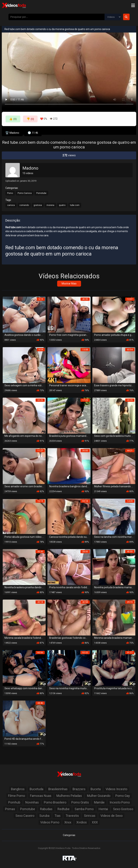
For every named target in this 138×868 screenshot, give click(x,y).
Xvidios (82, 822)
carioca (11, 205)
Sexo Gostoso (123, 809)
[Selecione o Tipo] (113, 17)
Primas (10, 809)
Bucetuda (36, 789)
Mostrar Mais (69, 284)
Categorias (69, 835)
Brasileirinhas (58, 789)
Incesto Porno (120, 802)
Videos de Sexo (111, 816)
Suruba (44, 816)
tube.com (75, 205)
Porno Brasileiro (55, 802)
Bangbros (18, 789)
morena (50, 205)
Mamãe (99, 802)
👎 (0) (30, 119)
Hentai (103, 809)
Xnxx (68, 822)
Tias (57, 816)
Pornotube (41, 193)
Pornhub (14, 802)
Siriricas (90, 816)
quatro (62, 205)
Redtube (64, 809)
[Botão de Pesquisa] (126, 17)
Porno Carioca (25, 193)
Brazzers (79, 789)
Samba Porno (84, 809)
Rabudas (46, 809)
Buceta (96, 789)
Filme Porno (17, 796)
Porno (10, 193)
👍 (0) (13, 119)
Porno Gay (123, 796)
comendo (24, 205)
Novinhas (32, 802)
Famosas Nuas (41, 796)
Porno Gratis (80, 802)
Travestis (72, 816)
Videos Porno (50, 822)
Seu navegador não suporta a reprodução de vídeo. (69, 70)
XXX (95, 822)
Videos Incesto (116, 789)
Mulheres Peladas (69, 796)
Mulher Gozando (99, 796)
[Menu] (133, 5)
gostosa (38, 205)
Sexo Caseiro (25, 816)
